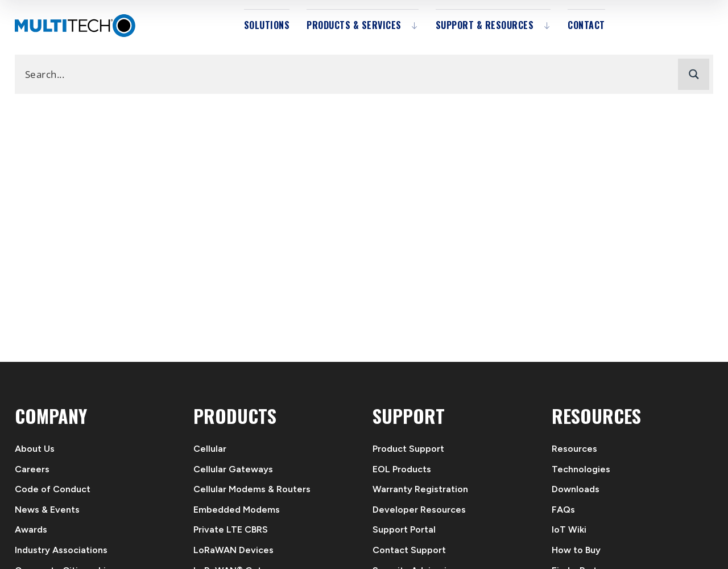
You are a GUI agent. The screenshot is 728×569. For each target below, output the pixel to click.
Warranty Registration (420, 489)
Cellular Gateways (233, 469)
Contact (586, 25)
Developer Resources (419, 510)
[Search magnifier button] (694, 74)
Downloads (576, 489)
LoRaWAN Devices (233, 550)
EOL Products (402, 469)
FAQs (563, 510)
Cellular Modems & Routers (252, 489)
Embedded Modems (237, 510)
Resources (574, 449)
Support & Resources (485, 25)
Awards (31, 529)
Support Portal (404, 529)
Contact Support (409, 550)
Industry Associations (61, 550)
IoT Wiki (569, 529)
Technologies (581, 469)
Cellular (210, 449)
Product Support (408, 449)
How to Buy (576, 550)
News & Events (47, 510)
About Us (35, 449)
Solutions (267, 25)
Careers (32, 469)
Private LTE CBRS (231, 529)
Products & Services (354, 25)
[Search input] (349, 74)
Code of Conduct (53, 489)
